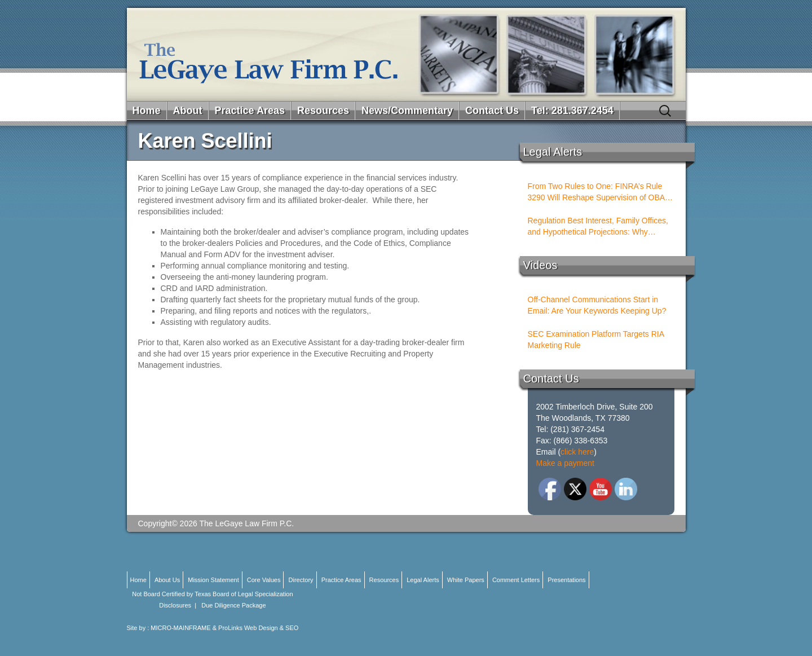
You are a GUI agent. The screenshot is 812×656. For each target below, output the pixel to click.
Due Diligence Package (233, 605)
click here (577, 452)
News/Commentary (407, 111)
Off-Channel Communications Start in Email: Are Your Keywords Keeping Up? (597, 305)
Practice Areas (250, 111)
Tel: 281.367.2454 (572, 111)
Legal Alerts (423, 580)
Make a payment (566, 463)
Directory (301, 580)
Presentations (566, 580)
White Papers (466, 580)
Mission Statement (213, 580)
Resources (323, 111)
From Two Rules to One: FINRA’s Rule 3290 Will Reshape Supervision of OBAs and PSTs (599, 192)
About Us (167, 580)
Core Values (264, 580)
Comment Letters (516, 580)
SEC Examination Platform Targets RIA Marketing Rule (596, 340)
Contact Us (492, 111)
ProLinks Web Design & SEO (258, 628)
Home (147, 111)
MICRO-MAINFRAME (180, 628)
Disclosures (175, 605)
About (188, 111)
